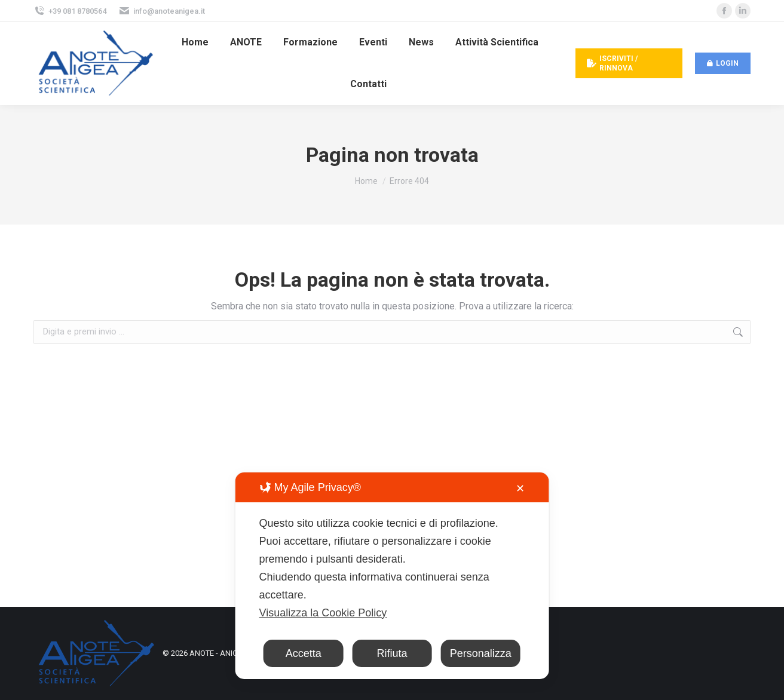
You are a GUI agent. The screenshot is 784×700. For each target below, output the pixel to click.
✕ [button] (520, 489)
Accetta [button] (304, 653)
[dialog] (392, 576)
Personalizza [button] (481, 653)
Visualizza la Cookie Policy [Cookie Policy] (323, 613)
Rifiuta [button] (392, 653)
